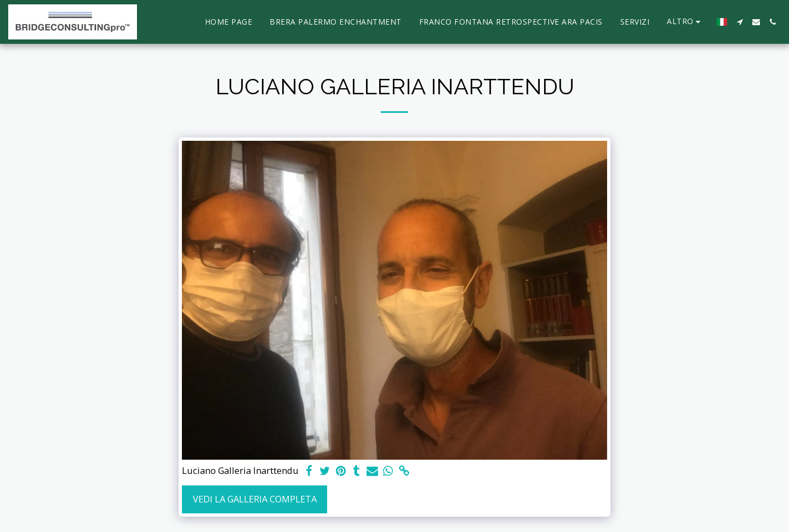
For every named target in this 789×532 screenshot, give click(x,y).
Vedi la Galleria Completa (255, 499)
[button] (740, 22)
